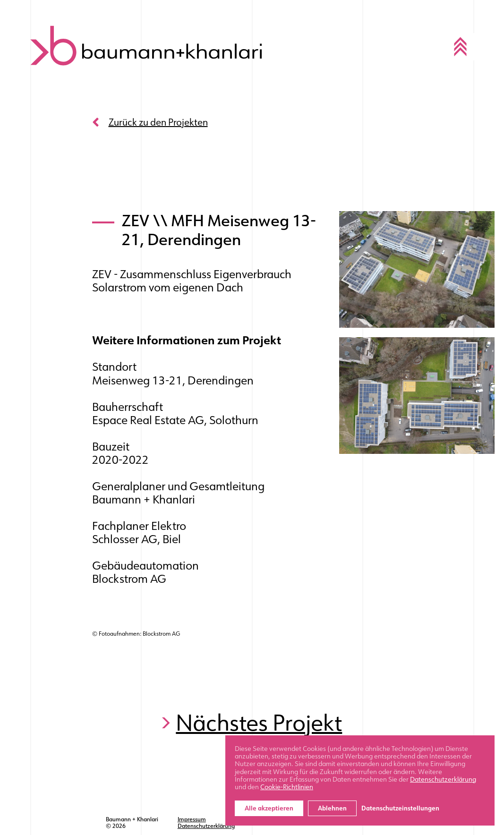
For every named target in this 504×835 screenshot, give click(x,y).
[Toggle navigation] (461, 47)
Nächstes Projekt (259, 723)
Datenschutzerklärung (206, 826)
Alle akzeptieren (269, 808)
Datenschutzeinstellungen (400, 808)
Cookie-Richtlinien (287, 787)
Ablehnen (332, 808)
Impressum (192, 819)
